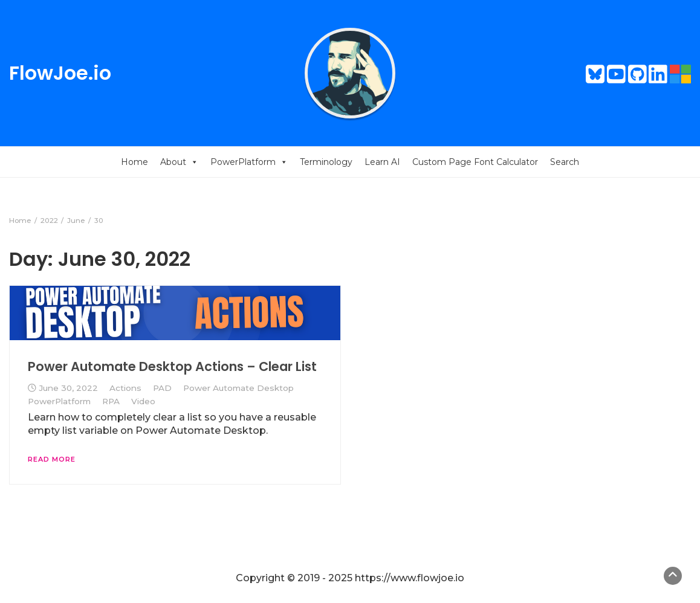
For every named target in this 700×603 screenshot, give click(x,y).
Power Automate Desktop (238, 388)
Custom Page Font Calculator (475, 162)
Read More (52, 459)
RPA (111, 401)
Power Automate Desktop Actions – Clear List (172, 366)
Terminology (326, 162)
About (179, 162)
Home (134, 162)
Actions (125, 388)
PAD (162, 388)
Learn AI (382, 162)
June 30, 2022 (68, 388)
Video (143, 401)
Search (565, 162)
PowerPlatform (249, 162)
